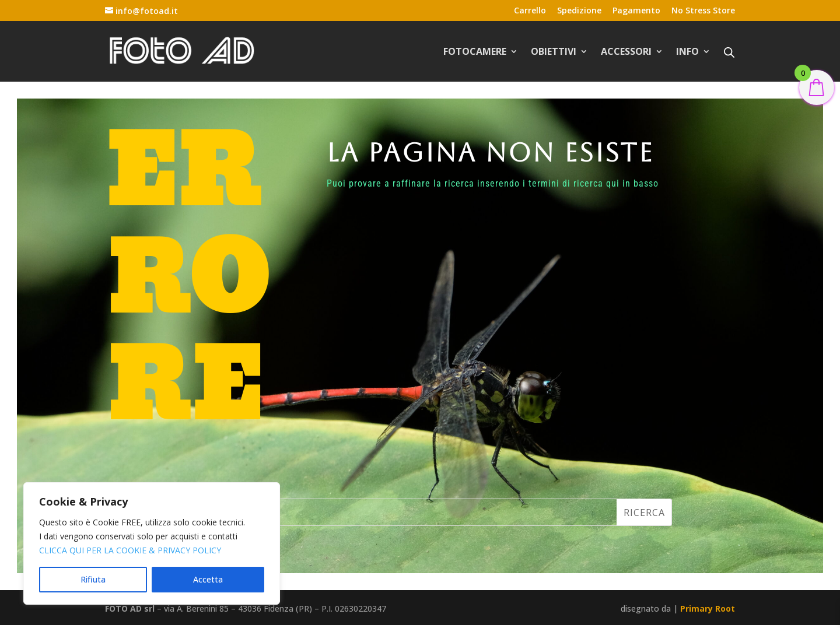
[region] (152, 543)
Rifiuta (93, 579)
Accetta (208, 579)
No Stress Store (703, 11)
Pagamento (636, 11)
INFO (687, 52)
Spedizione (579, 11)
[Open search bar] (729, 52)
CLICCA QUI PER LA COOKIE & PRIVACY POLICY (130, 550)
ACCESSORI (626, 52)
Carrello (530, 11)
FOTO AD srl (130, 608)
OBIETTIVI (554, 52)
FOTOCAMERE (475, 52)
